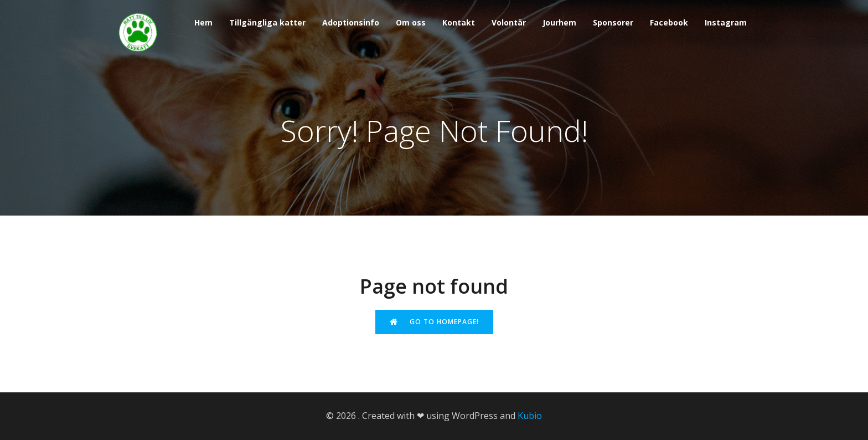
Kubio (530, 416)
